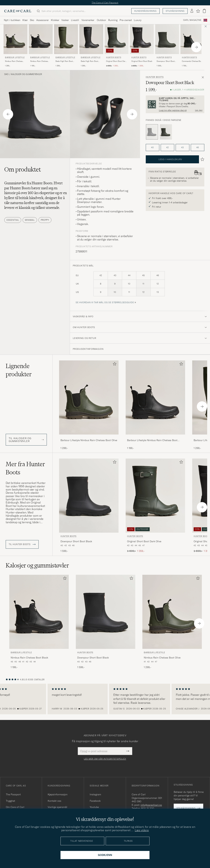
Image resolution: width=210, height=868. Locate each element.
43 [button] (182, 147)
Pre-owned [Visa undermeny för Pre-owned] (126, 20)
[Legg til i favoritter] (114, 365)
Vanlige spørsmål (57, 807)
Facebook (95, 801)
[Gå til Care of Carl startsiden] (18, 11)
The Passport (13, 794)
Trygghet (10, 801)
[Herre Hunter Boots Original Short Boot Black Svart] (142, 39)
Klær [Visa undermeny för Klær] (25, 20)
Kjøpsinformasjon (58, 794)
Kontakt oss (54, 801)
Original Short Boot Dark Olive (116, 61)
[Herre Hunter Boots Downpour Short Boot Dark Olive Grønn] (167, 39)
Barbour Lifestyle (15, 57)
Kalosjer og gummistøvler (26, 74)
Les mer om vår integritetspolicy (105, 759)
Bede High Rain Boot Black (89, 61)
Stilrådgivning (175, 11)
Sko (6, 74)
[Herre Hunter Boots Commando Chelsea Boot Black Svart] (192, 39)
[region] (105, 699)
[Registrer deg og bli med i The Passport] (175, 104)
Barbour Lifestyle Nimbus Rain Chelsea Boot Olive (89, 440)
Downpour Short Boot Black (76, 541)
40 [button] (152, 147)
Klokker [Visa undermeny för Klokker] (55, 20)
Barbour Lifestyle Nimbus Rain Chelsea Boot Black (152, 440)
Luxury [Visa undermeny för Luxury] (138, 20)
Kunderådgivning (145, 11)
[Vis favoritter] (198, 11)
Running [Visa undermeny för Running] (113, 20)
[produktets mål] (140, 286)
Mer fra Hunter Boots (25, 468)
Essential (13, 220)
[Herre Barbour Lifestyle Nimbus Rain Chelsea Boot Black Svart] (41, 39)
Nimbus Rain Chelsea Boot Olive (14, 61)
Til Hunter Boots (22, 544)
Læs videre (142, 830)
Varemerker (88, 20)
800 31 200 (148, 808)
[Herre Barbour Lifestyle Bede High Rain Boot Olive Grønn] (66, 39)
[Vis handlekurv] (204, 11)
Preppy (45, 220)
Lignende (19, 370)
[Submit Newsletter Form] (128, 751)
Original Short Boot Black (142, 61)
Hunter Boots (114, 57)
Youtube (94, 807)
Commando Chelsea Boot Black (192, 61)
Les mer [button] (199, 110)
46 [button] (198, 147)
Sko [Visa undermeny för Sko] (32, 20)
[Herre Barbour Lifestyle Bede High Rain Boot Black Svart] (91, 39)
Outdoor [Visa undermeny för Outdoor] (101, 20)
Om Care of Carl (15, 807)
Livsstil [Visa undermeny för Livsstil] (75, 20)
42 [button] (167, 147)
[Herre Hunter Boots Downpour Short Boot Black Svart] (89, 496)
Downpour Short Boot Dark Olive (166, 61)
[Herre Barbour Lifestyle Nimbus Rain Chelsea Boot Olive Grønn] (15, 39)
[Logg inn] (192, 11)
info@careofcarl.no (151, 805)
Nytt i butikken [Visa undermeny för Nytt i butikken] (12, 20)
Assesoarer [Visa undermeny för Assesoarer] (43, 20)
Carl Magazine (192, 20)
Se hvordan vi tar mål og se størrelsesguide (105, 302)
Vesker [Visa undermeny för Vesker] (65, 20)
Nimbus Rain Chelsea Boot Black (39, 61)
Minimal (30, 220)
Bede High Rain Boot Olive (64, 61)
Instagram (95, 794)
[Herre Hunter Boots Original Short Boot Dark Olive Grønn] (117, 39)
